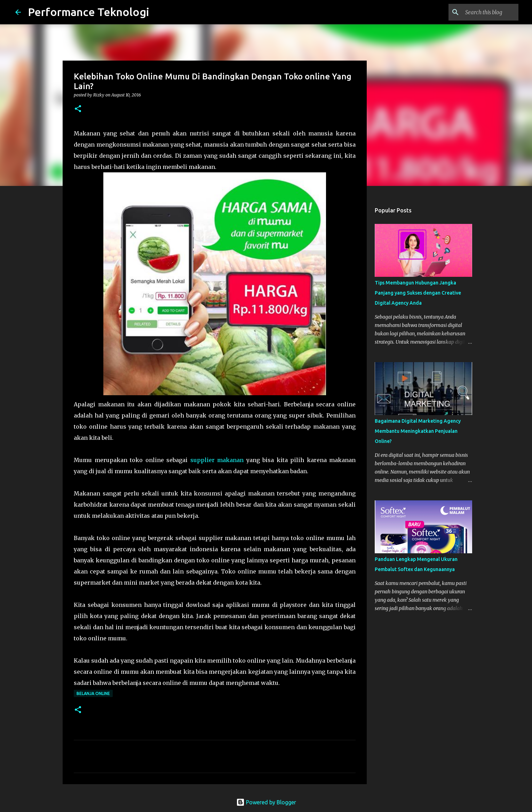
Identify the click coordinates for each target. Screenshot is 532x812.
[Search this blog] (482, 12)
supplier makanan (217, 460)
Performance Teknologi (89, 12)
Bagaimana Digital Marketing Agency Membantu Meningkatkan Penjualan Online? (418, 431)
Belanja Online (93, 693)
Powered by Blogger (266, 802)
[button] (78, 109)
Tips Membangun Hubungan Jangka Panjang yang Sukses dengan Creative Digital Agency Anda (418, 293)
